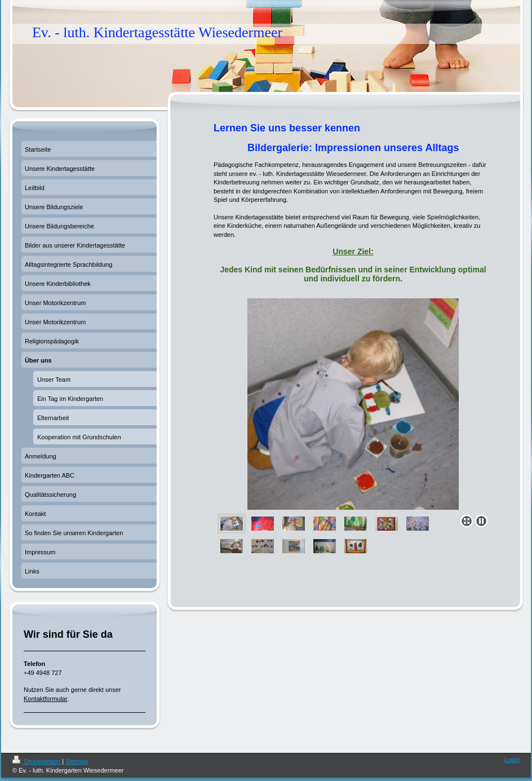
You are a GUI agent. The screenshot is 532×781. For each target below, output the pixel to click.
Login (512, 760)
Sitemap (77, 761)
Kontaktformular (45, 699)
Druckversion (37, 761)
